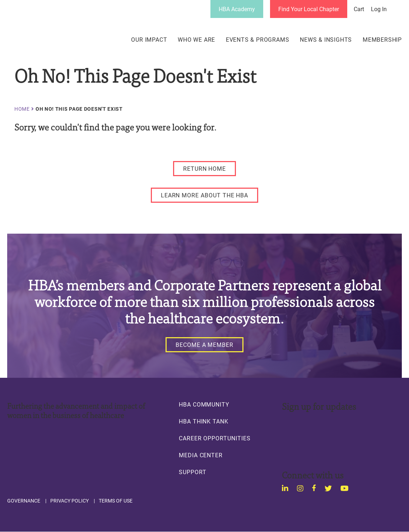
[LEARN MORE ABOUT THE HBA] (205, 195)
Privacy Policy (69, 501)
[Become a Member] (205, 345)
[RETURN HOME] (205, 169)
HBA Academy (237, 9)
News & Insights (326, 40)
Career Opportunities (215, 438)
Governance (24, 501)
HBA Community (204, 404)
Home (22, 109)
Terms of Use (116, 501)
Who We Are (196, 40)
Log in (379, 9)
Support (193, 472)
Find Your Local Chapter (309, 9)
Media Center (201, 455)
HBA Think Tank (204, 421)
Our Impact (149, 40)
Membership (382, 40)
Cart (359, 9)
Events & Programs (258, 40)
